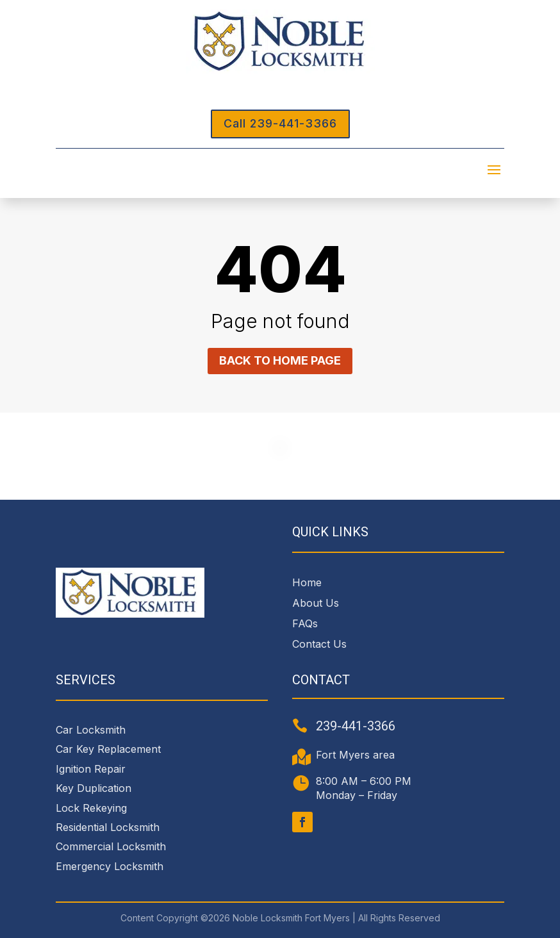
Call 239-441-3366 (280, 123)
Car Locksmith (91, 730)
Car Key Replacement (108, 749)
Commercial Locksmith (111, 846)
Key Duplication (94, 788)
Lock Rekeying (91, 808)
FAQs (305, 623)
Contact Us (319, 644)
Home (307, 582)
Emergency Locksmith (110, 866)
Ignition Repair (91, 769)
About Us (316, 603)
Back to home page (280, 360)
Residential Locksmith (108, 827)
